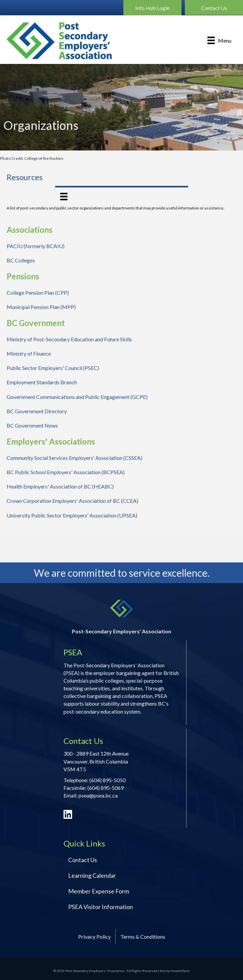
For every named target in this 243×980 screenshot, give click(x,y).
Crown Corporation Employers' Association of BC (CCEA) (72, 501)
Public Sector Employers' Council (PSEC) (53, 368)
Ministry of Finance (29, 353)
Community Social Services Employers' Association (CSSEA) (74, 458)
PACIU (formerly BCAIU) (36, 246)
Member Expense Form (99, 891)
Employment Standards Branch (42, 382)
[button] (152, 8)
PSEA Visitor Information (101, 907)
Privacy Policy (94, 937)
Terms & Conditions (143, 937)
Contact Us (83, 860)
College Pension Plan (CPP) (38, 293)
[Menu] (219, 40)
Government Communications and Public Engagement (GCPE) (77, 397)
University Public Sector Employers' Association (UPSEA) (72, 515)
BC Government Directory (37, 411)
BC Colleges (21, 260)
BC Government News (32, 425)
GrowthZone (180, 971)
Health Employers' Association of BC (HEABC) (60, 486)
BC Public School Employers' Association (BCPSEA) (66, 472)
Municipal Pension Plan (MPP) (41, 307)
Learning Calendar (92, 875)
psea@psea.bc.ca (98, 795)
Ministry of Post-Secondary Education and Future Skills (69, 339)
